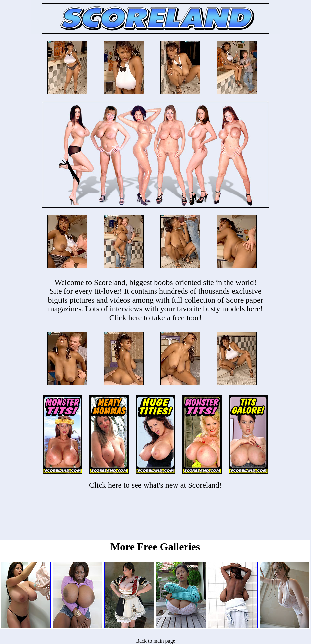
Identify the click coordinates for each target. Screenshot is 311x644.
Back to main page (155, 641)
